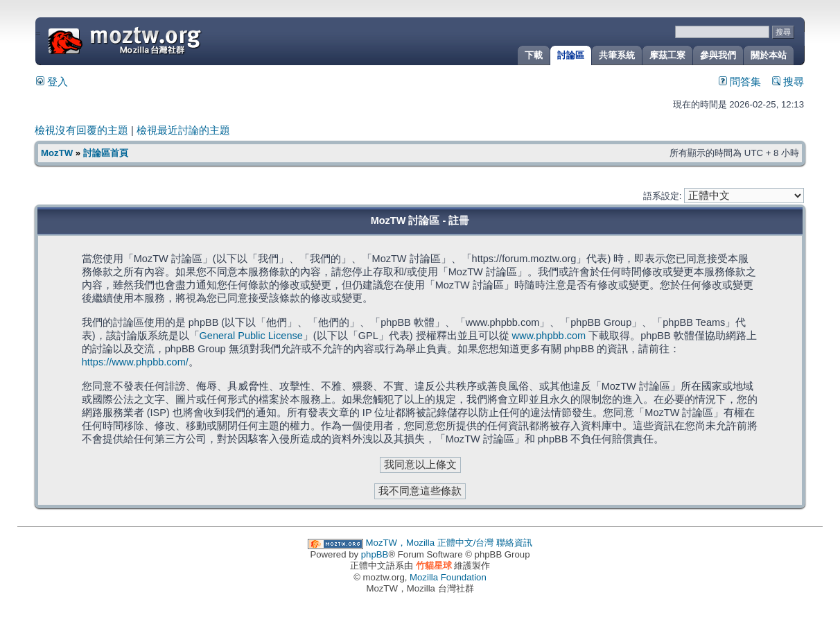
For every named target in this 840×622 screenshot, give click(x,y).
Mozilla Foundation (448, 577)
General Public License (251, 336)
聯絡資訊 (514, 543)
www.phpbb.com (549, 336)
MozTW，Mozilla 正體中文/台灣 (430, 543)
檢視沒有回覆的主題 (81, 130)
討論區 (571, 55)
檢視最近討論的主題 (183, 130)
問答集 (740, 82)
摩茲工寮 (667, 55)
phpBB (375, 554)
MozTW (158, 40)
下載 (534, 55)
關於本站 (769, 55)
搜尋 (788, 82)
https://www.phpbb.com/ (135, 362)
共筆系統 (617, 55)
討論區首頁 (106, 153)
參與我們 (718, 55)
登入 (52, 82)
